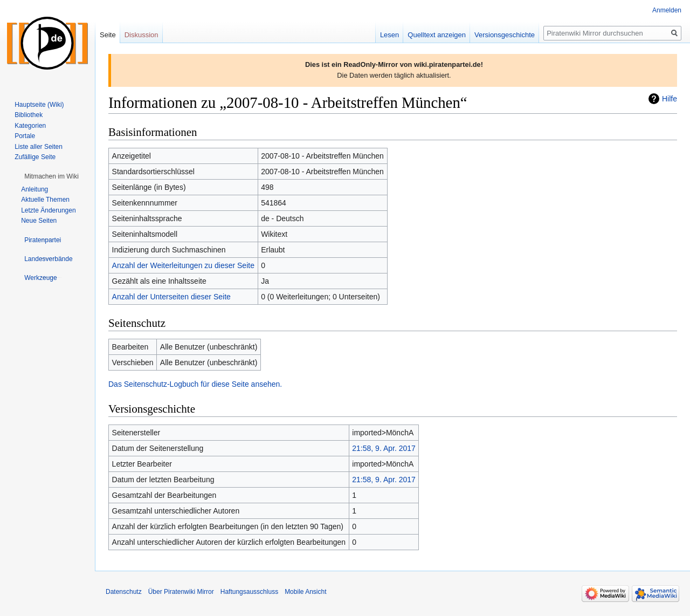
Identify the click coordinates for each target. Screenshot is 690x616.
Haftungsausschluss (249, 592)
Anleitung (34, 189)
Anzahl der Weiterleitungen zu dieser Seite (183, 265)
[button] (51, 176)
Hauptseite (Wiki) (39, 105)
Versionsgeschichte (505, 35)
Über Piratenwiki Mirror (181, 592)
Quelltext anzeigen (437, 35)
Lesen (389, 35)
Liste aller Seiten (39, 147)
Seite (108, 35)
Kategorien (30, 126)
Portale (25, 136)
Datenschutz (124, 592)
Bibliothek (29, 115)
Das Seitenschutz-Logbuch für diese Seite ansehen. (195, 384)
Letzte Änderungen (48, 210)
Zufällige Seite (35, 157)
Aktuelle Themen (45, 200)
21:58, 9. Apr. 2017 (384, 448)
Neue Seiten (39, 221)
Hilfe (670, 99)
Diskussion (142, 35)
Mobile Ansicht (305, 592)
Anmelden (667, 10)
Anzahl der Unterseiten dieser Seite (171, 297)
